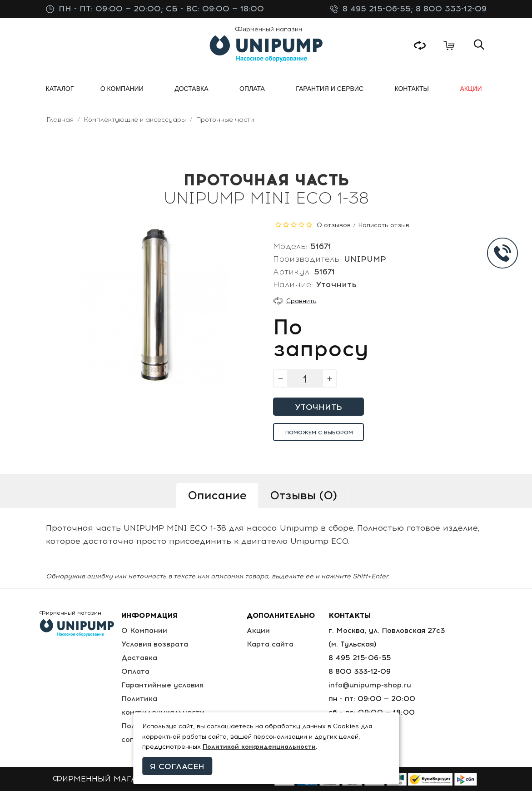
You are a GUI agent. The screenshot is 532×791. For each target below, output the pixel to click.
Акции (258, 630)
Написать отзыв (384, 225)
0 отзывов (334, 225)
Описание (217, 495)
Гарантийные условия (162, 685)
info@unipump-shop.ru (370, 685)
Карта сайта (270, 644)
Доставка (139, 658)
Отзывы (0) (303, 495)
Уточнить (318, 407)
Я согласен (177, 766)
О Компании (144, 630)
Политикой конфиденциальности (259, 747)
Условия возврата (155, 644)
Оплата (135, 671)
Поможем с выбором (319, 433)
